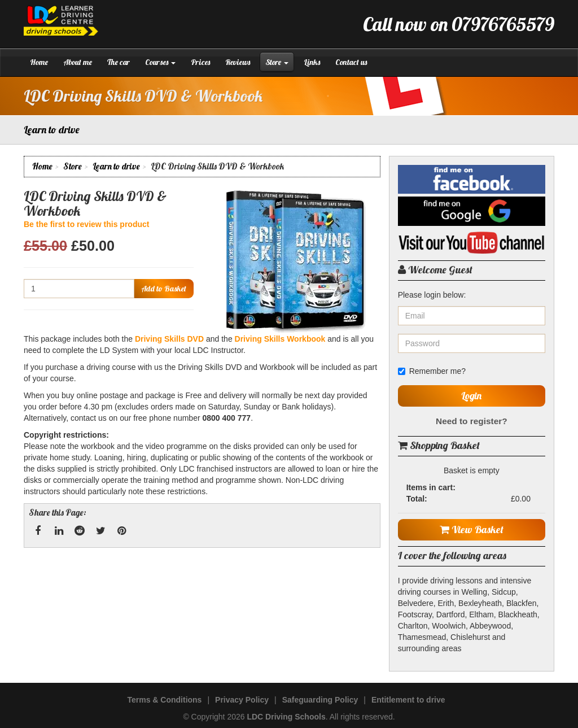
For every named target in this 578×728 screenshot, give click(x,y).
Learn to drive (116, 166)
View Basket (472, 529)
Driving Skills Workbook (280, 339)
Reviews (238, 62)
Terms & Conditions (164, 700)
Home (39, 62)
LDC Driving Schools (286, 717)
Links (312, 62)
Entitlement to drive (408, 700)
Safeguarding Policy (320, 700)
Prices (200, 62)
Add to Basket (164, 289)
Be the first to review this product (86, 224)
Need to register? (472, 421)
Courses (160, 62)
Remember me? (432, 371)
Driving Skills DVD (169, 339)
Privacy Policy (242, 700)
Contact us (351, 62)
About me (78, 62)
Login (471, 396)
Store (277, 62)
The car (119, 62)
